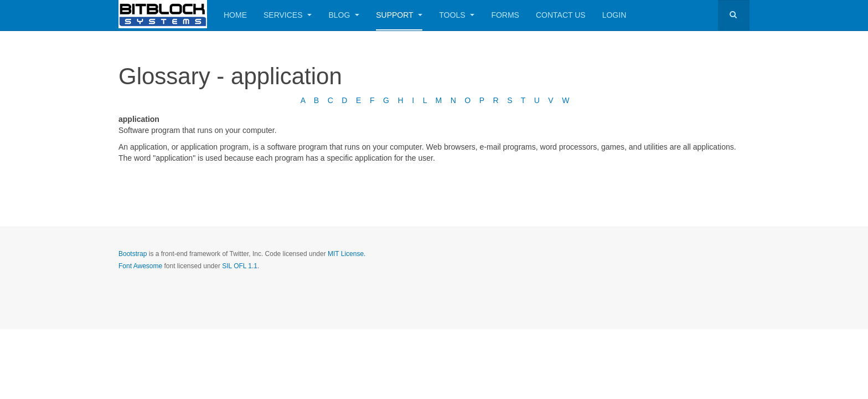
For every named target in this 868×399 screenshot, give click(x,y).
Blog (344, 15)
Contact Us (561, 15)
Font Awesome (140, 266)
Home (235, 15)
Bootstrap (133, 254)
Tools (457, 15)
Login (614, 15)
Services (288, 15)
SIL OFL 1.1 (240, 266)
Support (399, 15)
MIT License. (347, 254)
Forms (505, 15)
